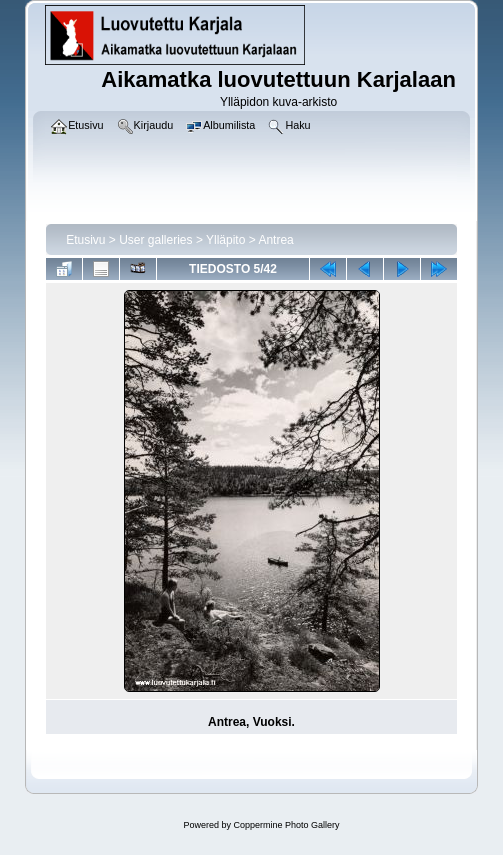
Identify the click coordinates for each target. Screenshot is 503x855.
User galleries (155, 240)
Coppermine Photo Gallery (286, 825)
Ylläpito (225, 240)
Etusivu (85, 240)
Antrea (275, 240)
